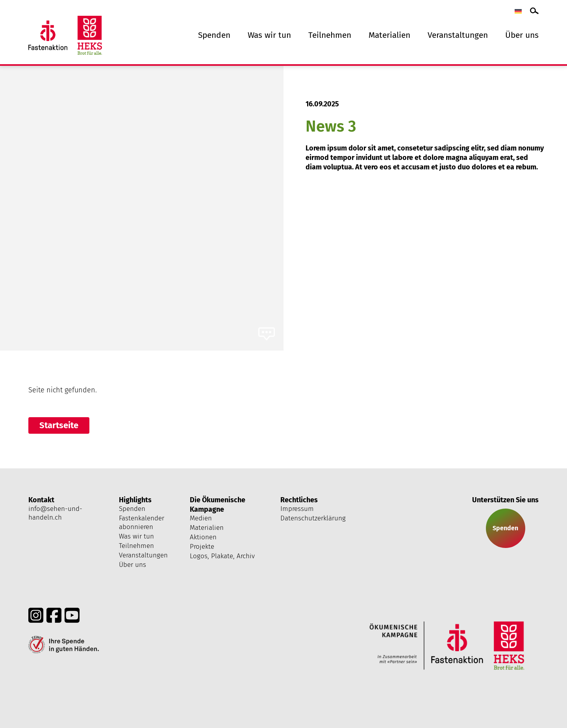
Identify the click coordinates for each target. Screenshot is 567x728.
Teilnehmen (330, 35)
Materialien (389, 35)
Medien (201, 518)
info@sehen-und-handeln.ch (55, 513)
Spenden (214, 35)
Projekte (202, 547)
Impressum (297, 509)
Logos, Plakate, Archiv (222, 556)
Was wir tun (269, 35)
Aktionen (203, 537)
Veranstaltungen (458, 35)
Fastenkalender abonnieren (142, 523)
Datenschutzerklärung (313, 518)
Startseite (59, 425)
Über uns (522, 35)
